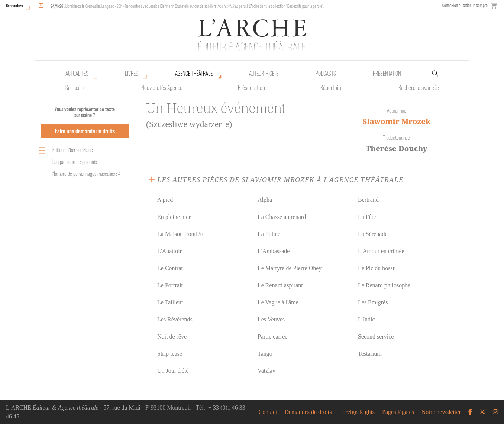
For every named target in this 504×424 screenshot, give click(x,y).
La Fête (367, 217)
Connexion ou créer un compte (465, 5)
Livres (132, 74)
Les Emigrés (373, 302)
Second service (376, 336)
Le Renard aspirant (280, 285)
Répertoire (332, 88)
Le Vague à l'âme (278, 302)
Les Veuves (271, 319)
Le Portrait (170, 285)
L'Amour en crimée (381, 251)
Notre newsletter (441, 412)
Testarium (370, 354)
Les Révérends (175, 319)
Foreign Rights (357, 412)
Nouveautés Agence (162, 88)
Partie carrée (272, 336)
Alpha (265, 200)
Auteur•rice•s (264, 74)
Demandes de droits (308, 412)
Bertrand (368, 200)
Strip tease (170, 354)
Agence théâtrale (194, 74)
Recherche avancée (419, 88)
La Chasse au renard (282, 217)
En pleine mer (174, 217)
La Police (269, 234)
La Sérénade (373, 234)
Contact (268, 412)
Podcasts (326, 74)
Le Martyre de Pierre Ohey (290, 268)
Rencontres (14, 6)
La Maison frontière (181, 234)
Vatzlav (266, 371)
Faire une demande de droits (85, 131)
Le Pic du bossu (377, 268)
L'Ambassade (274, 251)
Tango (265, 354)
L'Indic (366, 319)
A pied (165, 200)
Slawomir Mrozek (396, 121)
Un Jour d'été (173, 371)
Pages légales (398, 412)
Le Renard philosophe (384, 285)
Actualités (77, 74)
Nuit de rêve (172, 336)
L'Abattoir (169, 251)
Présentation (251, 88)
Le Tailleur (170, 302)
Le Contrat (170, 268)
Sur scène (76, 88)
